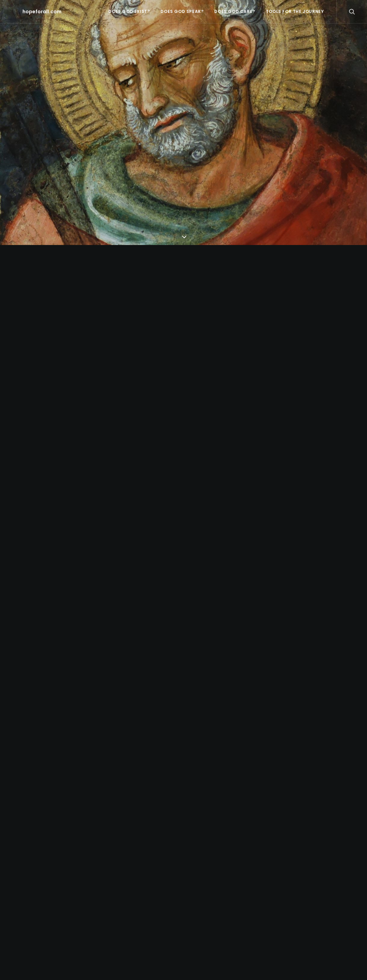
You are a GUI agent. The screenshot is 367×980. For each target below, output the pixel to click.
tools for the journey (295, 11)
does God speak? (182, 11)
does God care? (235, 11)
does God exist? (129, 11)
